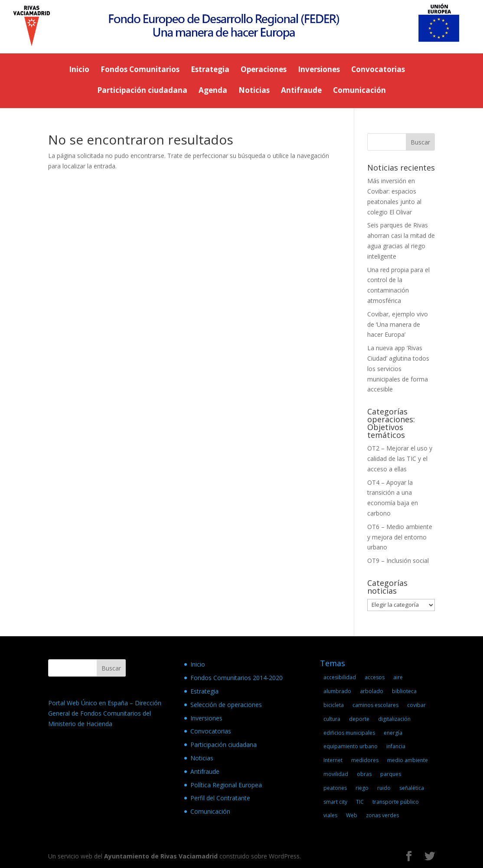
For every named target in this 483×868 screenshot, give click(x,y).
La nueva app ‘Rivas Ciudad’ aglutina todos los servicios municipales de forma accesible (398, 368)
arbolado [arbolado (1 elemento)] (372, 691)
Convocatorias (378, 70)
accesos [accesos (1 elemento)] (375, 677)
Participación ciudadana (142, 91)
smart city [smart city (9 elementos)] (335, 802)
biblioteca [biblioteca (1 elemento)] (404, 691)
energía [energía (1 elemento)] (393, 733)
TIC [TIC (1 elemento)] (360, 802)
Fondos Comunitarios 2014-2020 (237, 678)
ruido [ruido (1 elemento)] (384, 788)
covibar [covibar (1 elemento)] (416, 705)
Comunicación (359, 91)
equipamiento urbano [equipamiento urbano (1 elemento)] (351, 746)
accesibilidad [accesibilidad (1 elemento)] (340, 677)
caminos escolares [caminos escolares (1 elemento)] (375, 705)
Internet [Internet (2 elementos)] (333, 760)
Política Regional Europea (226, 785)
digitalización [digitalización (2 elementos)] (394, 719)
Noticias (254, 91)
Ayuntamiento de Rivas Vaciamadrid (161, 856)
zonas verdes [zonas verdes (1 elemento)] (382, 815)
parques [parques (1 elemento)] (391, 774)
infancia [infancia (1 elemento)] (396, 746)
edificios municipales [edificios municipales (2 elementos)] (349, 733)
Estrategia (210, 70)
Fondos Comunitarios (140, 70)
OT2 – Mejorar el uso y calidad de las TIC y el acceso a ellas (400, 459)
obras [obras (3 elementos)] (364, 774)
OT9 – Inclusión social (398, 561)
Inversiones (319, 70)
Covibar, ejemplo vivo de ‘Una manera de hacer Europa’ (398, 324)
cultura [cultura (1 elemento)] (332, 719)
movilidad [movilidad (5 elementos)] (336, 774)
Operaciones (264, 70)
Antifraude (301, 91)
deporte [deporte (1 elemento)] (359, 719)
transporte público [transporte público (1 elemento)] (396, 802)
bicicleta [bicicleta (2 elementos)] (334, 705)
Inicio (79, 70)
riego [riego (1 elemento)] (362, 788)
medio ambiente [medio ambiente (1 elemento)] (408, 760)
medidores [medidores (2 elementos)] (365, 760)
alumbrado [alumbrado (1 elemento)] (337, 691)
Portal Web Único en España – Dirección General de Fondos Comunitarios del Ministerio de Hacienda (105, 713)
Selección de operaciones (226, 705)
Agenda (213, 91)
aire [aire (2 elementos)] (398, 677)
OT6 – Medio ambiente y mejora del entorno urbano (400, 537)
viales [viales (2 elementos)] (330, 815)
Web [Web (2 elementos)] (352, 815)
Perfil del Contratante (220, 798)
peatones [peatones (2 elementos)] (335, 788)
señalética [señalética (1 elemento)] (412, 788)
